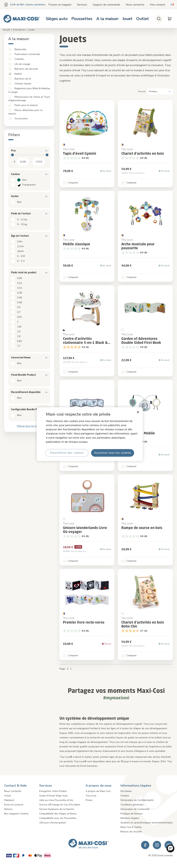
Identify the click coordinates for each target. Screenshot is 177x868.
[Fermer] (138, 412)
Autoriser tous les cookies (113, 453)
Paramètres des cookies (67, 453)
